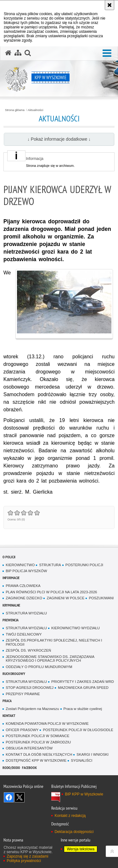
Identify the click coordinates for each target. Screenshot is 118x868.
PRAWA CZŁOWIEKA (23, 586)
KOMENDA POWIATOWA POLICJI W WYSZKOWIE (47, 724)
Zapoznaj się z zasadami (27, 856)
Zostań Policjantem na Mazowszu (32, 709)
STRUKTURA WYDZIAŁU (26, 613)
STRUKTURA (50, 565)
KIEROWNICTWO (20, 565)
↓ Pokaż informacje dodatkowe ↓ (59, 139)
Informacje (11, 578)
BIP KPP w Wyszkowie (84, 794)
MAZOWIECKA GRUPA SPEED (83, 688)
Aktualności (36, 110)
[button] (107, 53)
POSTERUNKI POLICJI (84, 565)
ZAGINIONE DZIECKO (24, 598)
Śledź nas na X (20, 797)
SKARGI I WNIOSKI (93, 754)
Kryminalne (11, 605)
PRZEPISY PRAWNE (23, 694)
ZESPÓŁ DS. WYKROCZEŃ (28, 650)
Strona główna (15, 110)
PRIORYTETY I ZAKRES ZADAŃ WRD (83, 682)
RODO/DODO (11, 768)
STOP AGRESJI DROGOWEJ (30, 688)
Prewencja (11, 620)
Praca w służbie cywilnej (83, 709)
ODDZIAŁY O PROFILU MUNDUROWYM (39, 667)
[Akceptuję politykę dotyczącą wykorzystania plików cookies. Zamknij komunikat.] (110, 5)
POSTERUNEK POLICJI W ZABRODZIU (38, 742)
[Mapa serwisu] (18, 53)
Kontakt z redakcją (70, 816)
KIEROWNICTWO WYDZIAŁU (76, 628)
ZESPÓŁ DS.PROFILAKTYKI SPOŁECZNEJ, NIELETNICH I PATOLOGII (54, 642)
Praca (7, 701)
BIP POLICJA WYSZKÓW (26, 571)
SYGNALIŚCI (81, 760)
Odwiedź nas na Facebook (9, 797)
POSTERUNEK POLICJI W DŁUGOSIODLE (78, 730)
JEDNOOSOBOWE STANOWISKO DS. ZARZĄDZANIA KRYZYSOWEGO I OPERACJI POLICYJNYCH (50, 659)
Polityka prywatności (24, 861)
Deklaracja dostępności (74, 832)
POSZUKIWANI (101, 598)
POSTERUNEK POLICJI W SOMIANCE (37, 736)
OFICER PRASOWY (22, 730)
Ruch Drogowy (14, 674)
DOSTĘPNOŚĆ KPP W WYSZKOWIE (36, 760)
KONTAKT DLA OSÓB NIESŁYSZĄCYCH (39, 754)
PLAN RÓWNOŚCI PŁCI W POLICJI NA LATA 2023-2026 (51, 592)
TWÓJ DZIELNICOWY (24, 634)
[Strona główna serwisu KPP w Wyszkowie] (8, 53)
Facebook (29, 768)
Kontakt (9, 716)
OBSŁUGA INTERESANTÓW (29, 748)
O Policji (9, 557)
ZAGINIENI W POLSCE (65, 598)
